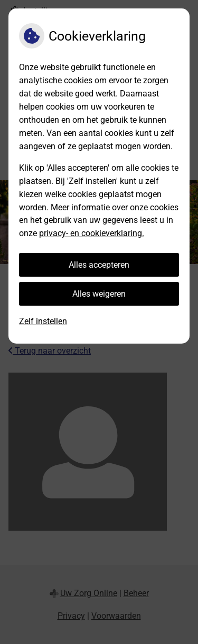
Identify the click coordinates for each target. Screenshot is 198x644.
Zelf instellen (43, 321)
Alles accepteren (99, 265)
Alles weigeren (99, 294)
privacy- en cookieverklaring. (92, 233)
